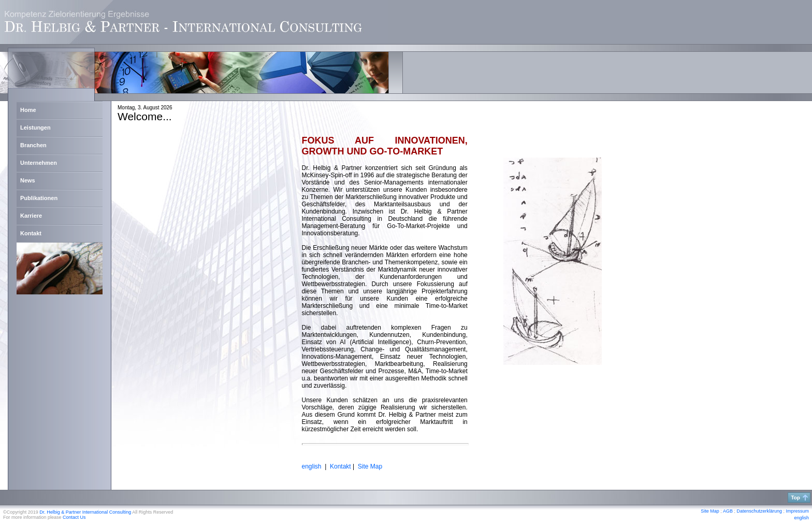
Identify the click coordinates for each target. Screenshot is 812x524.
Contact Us (74, 517)
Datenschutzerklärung (759, 511)
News (28, 180)
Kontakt (31, 233)
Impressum (797, 511)
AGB (728, 511)
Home (28, 110)
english (801, 518)
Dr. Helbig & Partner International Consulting (85, 512)
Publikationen (39, 198)
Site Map (370, 466)
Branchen (33, 145)
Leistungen (35, 128)
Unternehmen (39, 163)
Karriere (31, 216)
